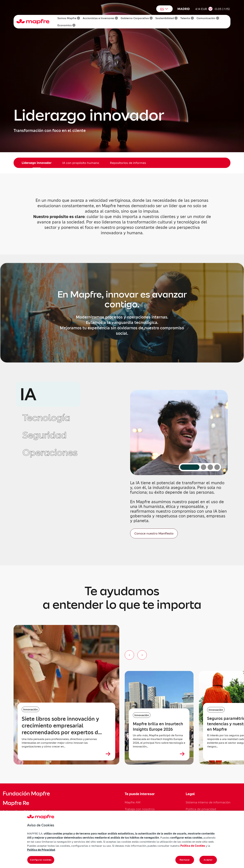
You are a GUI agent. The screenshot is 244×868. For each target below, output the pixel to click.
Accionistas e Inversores (100, 18)
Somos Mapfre (69, 18)
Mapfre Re (16, 803)
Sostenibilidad (166, 18)
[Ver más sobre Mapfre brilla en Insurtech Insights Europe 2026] (182, 754)
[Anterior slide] (129, 655)
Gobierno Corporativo (137, 18)
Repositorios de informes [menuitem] (128, 163)
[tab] (48, 394)
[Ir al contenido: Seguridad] (210, 467)
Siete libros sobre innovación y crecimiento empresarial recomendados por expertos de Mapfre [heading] (61, 726)
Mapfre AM (133, 802)
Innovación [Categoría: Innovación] (30, 709)
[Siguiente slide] (142, 655)
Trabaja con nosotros (140, 809)
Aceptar (208, 860)
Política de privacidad (201, 809)
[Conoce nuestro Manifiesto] (154, 533)
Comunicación (208, 18)
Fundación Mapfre (26, 794)
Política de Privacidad (41, 850)
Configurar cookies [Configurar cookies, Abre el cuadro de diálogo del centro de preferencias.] (41, 860)
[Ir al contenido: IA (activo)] (190, 467)
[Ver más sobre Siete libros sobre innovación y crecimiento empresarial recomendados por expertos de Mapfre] (108, 754)
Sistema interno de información (208, 802)
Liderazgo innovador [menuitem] (37, 163)
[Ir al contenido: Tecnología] (204, 467)
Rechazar (185, 860)
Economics (66, 25)
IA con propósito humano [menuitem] (81, 163)
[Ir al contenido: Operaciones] (217, 467)
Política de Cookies (193, 846)
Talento (187, 18)
